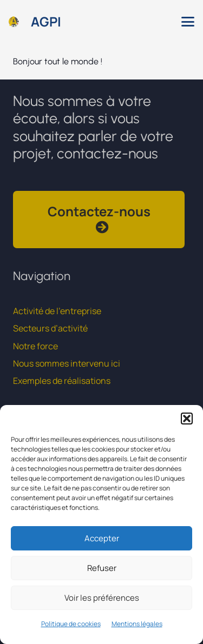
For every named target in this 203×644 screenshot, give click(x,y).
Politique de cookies (71, 624)
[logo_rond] (14, 22)
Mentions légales (137, 624)
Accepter (102, 538)
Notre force (35, 346)
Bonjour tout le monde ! (58, 61)
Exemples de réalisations (62, 381)
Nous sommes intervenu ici (67, 363)
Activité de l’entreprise (57, 311)
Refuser (102, 568)
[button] (187, 419)
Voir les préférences (102, 598)
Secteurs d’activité (50, 328)
